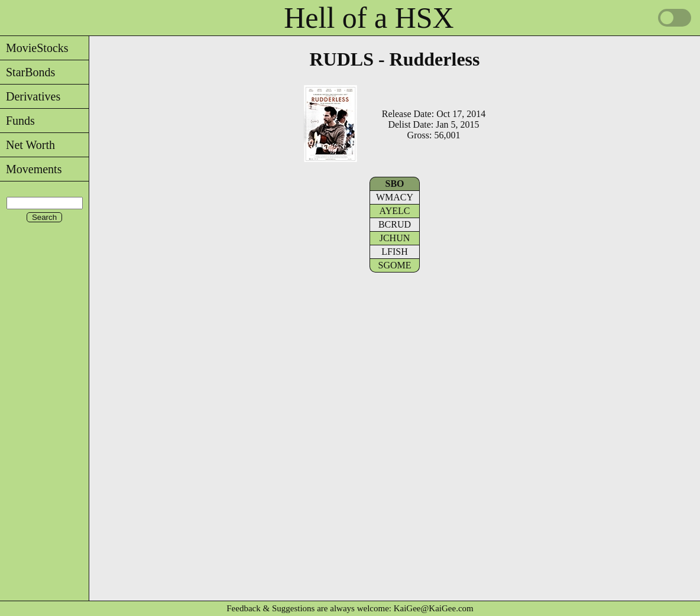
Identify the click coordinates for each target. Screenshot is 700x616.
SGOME (394, 265)
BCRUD (395, 224)
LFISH (394, 252)
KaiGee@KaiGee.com (434, 608)
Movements (31, 169)
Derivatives (30, 96)
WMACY (395, 197)
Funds (17, 121)
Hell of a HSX (369, 18)
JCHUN (395, 238)
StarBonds (27, 72)
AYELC (395, 211)
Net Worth (27, 145)
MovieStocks (34, 48)
